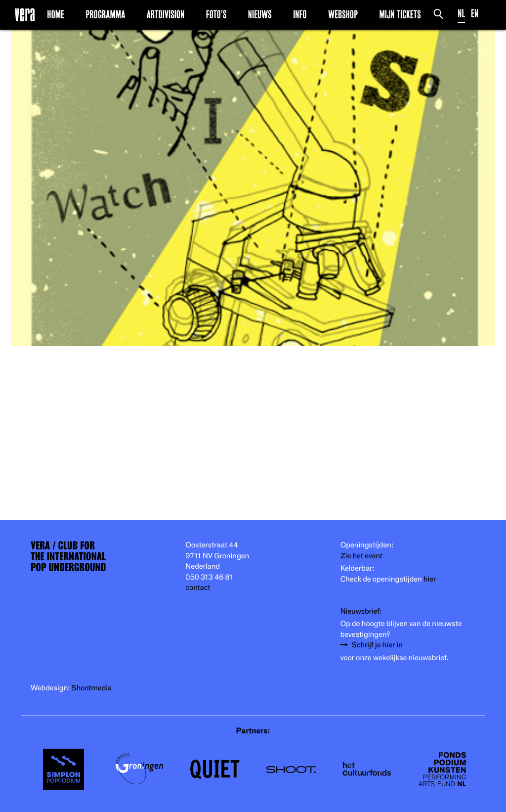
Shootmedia (92, 688)
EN (475, 14)
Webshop (343, 14)
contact (198, 588)
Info (300, 14)
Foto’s (216, 14)
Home (56, 14)
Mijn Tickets (400, 14)
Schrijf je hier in (377, 645)
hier (430, 579)
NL (461, 14)
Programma (105, 14)
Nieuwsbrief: (361, 611)
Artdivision (166, 14)
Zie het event (361, 556)
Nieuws (260, 14)
